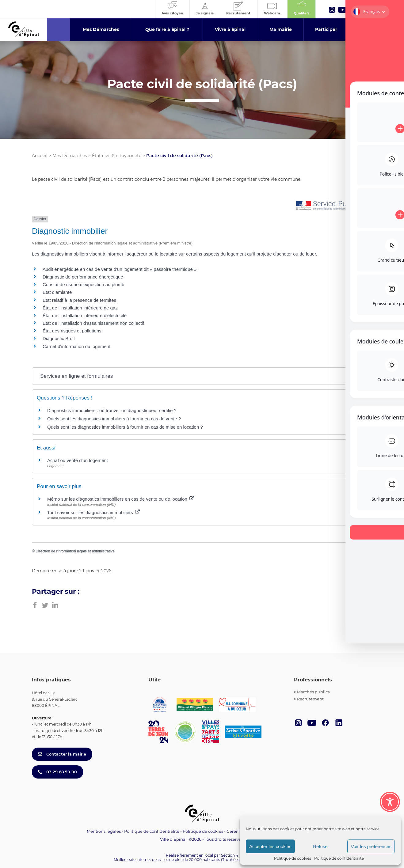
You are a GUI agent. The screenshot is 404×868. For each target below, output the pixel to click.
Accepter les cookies (270, 846)
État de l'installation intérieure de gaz (80, 308)
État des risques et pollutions (72, 331)
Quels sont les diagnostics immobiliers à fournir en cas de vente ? (114, 419)
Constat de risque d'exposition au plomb (83, 284)
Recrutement (310, 699)
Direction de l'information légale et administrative (75, 551)
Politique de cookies (293, 858)
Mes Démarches (70, 156)
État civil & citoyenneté (117, 156)
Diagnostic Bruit (59, 338)
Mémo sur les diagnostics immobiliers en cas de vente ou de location (121, 499)
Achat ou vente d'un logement (78, 460)
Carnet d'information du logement (76, 346)
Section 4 (230, 855)
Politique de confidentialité (339, 858)
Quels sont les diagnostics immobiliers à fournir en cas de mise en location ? (125, 427)
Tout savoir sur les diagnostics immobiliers (93, 512)
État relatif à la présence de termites (79, 300)
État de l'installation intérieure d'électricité (85, 315)
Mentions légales (104, 831)
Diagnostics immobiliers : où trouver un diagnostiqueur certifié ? (112, 410)
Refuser (321, 846)
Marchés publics (313, 692)
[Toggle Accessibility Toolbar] (390, 802)
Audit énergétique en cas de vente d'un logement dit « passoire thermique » (120, 269)
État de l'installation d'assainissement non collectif (93, 323)
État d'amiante (57, 292)
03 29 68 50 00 (57, 772)
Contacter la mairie (62, 754)
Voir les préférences (371, 846)
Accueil (40, 156)
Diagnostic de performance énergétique (83, 277)
